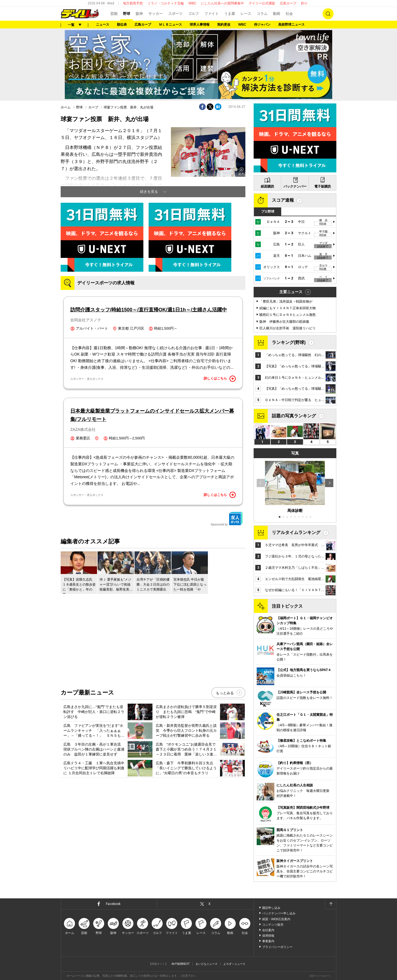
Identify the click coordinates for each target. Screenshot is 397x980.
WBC (192, 3)
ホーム (66, 107)
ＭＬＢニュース (170, 25)
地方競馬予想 (133, 3)
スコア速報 (283, 200)
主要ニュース (291, 292)
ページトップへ (331, 904)
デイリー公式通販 (262, 3)
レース (246, 14)
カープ (93, 107)
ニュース (103, 25)
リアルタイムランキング (296, 532)
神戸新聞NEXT (181, 964)
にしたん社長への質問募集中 (222, 3)
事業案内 (268, 941)
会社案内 (268, 930)
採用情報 (268, 936)
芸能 (114, 14)
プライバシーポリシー (277, 947)
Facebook (113, 904)
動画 (277, 14)
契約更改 (224, 25)
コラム (262, 14)
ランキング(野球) (289, 342)
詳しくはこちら (220, 379)
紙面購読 (267, 186)
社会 (289, 14)
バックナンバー (295, 186)
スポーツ (175, 14)
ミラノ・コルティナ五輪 (166, 3)
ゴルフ (193, 14)
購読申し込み (271, 908)
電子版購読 (323, 186)
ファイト (211, 14)
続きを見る (149, 192)
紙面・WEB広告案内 (276, 919)
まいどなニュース (206, 964)
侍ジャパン (262, 25)
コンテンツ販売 (273, 925)
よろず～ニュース (234, 964)
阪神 (139, 14)
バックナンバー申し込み (279, 913)
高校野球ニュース (291, 25)
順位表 (122, 25)
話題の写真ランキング (294, 416)
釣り (304, 3)
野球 (127, 14)
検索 (328, 14)
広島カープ (288, 3)
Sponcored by (227, 519)
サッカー (155, 14)
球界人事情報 (200, 25)
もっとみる (225, 693)
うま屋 (230, 14)
